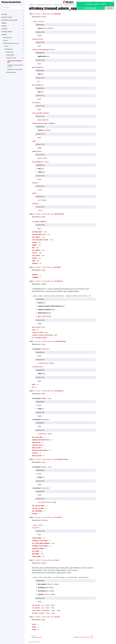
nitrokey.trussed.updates (15, 69)
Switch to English (91, 8)
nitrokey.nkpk (10, 55)
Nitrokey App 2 (7, 37)
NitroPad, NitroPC (7, 17)
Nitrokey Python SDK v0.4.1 (11, 43)
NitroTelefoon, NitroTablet (9, 20)
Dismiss (110, 8)
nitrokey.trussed (11, 58)
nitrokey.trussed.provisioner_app (15, 66)
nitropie (5, 40)
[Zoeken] (12, 8)
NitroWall (4, 29)
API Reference (9, 49)
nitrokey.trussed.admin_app (15, 61)
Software (4, 35)
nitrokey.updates (11, 72)
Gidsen (6, 46)
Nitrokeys (4, 14)
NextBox (4, 23)
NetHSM (4, 26)
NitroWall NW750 (7, 32)
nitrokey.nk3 (10, 52)
